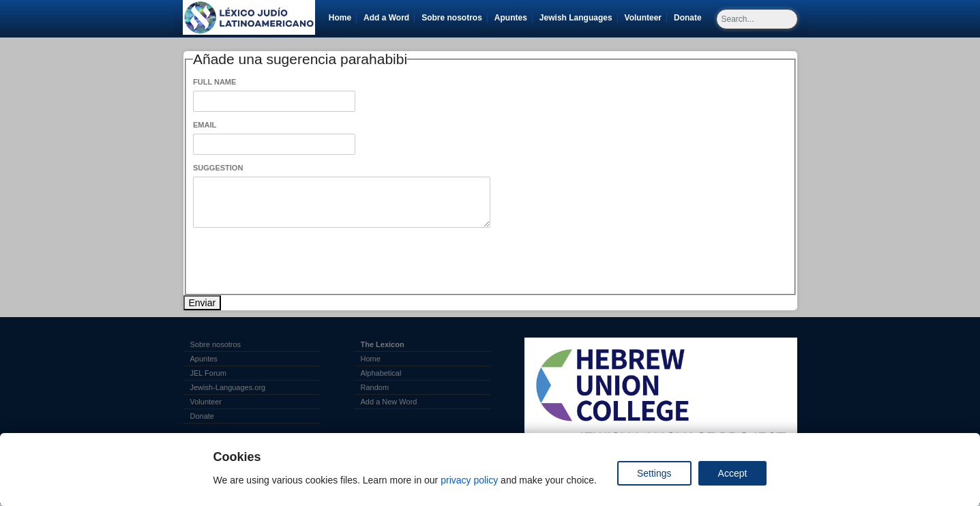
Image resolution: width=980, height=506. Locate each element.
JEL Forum (208, 373)
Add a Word (386, 18)
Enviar (203, 303)
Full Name (214, 82)
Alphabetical (381, 373)
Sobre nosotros (452, 18)
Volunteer (645, 18)
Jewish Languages (578, 18)
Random (375, 387)
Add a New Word (389, 402)
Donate (690, 18)
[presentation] (297, 261)
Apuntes (511, 18)
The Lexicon (383, 344)
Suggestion (218, 168)
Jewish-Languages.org (228, 387)
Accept (733, 473)
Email (205, 125)
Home (340, 18)
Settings (654, 473)
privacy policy (469, 480)
